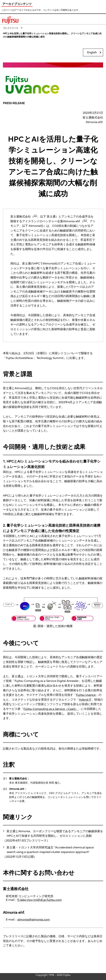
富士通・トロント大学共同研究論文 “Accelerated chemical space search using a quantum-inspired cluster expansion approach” (50, 850)
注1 (36, 216)
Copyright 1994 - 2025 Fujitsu (53, 975)
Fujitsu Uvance (86, 695)
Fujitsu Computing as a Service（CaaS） (51, 709)
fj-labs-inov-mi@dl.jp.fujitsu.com (40, 900)
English (92, 52)
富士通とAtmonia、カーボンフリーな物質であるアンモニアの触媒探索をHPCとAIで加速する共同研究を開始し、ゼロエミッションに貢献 (55, 834)
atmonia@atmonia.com (34, 920)
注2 (85, 220)
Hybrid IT (85, 700)
